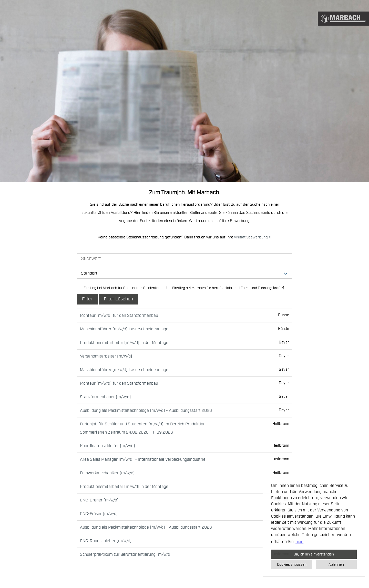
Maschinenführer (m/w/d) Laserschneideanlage (124, 329)
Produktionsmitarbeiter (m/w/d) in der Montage (124, 343)
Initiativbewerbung (252, 237)
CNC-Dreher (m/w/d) (99, 500)
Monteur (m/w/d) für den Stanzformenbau (119, 316)
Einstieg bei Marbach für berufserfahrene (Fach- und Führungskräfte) (225, 288)
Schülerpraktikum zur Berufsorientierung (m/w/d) (126, 554)
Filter (87, 299)
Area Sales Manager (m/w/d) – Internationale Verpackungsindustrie (143, 459)
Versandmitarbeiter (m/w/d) (106, 356)
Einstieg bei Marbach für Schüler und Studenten (119, 288)
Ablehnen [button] (336, 564)
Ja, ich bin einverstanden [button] (314, 554)
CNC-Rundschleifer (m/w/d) (106, 541)
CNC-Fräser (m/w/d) (99, 514)
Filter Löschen (118, 299)
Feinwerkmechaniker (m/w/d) (107, 473)
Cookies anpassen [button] (292, 564)
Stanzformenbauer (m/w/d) (105, 397)
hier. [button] (299, 542)
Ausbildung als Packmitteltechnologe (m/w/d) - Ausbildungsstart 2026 (146, 411)
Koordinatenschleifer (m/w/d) (107, 446)
